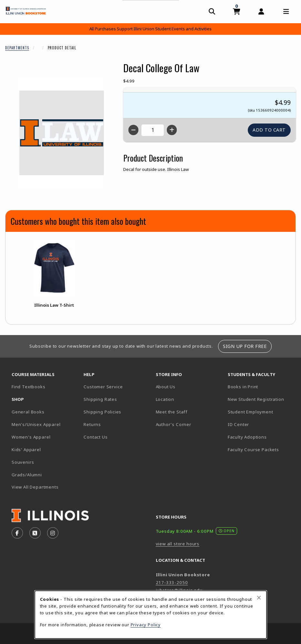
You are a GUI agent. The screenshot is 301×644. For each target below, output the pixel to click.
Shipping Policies (102, 412)
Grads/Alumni (27, 475)
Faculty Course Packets (253, 450)
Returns (92, 424)
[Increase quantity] (172, 130)
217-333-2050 (172, 582)
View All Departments (35, 487)
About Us (166, 387)
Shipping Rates (100, 399)
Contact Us (95, 437)
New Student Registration (256, 399)
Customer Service (103, 387)
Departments (17, 48)
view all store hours (178, 544)
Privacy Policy (146, 625)
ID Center (261, 424)
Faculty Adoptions (247, 437)
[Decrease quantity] (133, 130)
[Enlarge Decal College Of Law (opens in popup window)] (62, 133)
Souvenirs (23, 462)
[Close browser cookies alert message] (259, 598)
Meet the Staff (172, 412)
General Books (28, 412)
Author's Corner (174, 424)
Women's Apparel (31, 437)
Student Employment (261, 412)
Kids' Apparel (26, 450)
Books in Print (261, 386)
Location (165, 399)
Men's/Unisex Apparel (36, 424)
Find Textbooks (29, 387)
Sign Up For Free (245, 346)
